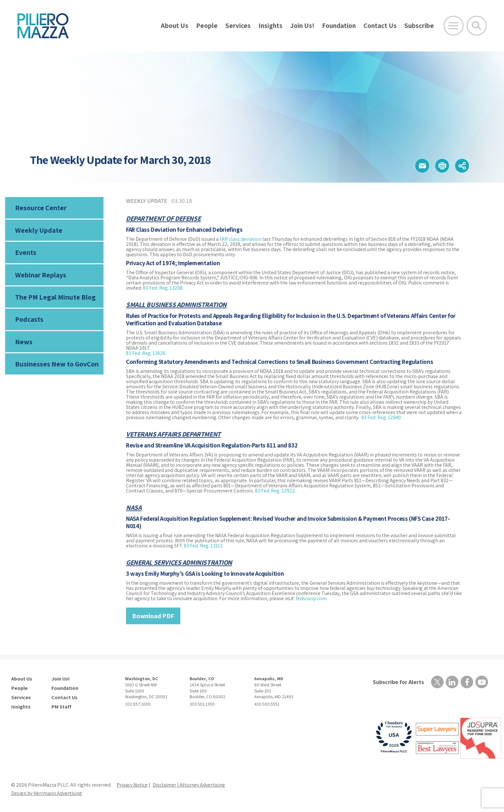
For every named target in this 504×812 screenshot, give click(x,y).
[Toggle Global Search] (477, 26)
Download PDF (153, 616)
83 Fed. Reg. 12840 (381, 417)
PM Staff (61, 707)
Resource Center (41, 208)
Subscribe (419, 26)
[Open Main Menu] (454, 26)
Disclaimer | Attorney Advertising (189, 785)
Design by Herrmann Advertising (47, 793)
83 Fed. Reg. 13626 (146, 353)
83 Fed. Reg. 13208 (163, 288)
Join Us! (302, 26)
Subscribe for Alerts (398, 682)
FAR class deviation (240, 239)
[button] (422, 166)
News (24, 342)
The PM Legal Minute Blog (55, 297)
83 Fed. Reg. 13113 (203, 546)
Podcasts (29, 319)
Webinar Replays (41, 275)
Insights (270, 26)
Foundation (339, 26)
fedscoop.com (311, 598)
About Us (175, 26)
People (207, 26)
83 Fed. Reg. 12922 (275, 491)
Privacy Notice (132, 785)
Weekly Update (39, 230)
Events (26, 252)
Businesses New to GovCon (57, 364)
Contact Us (380, 26)
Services (238, 26)
